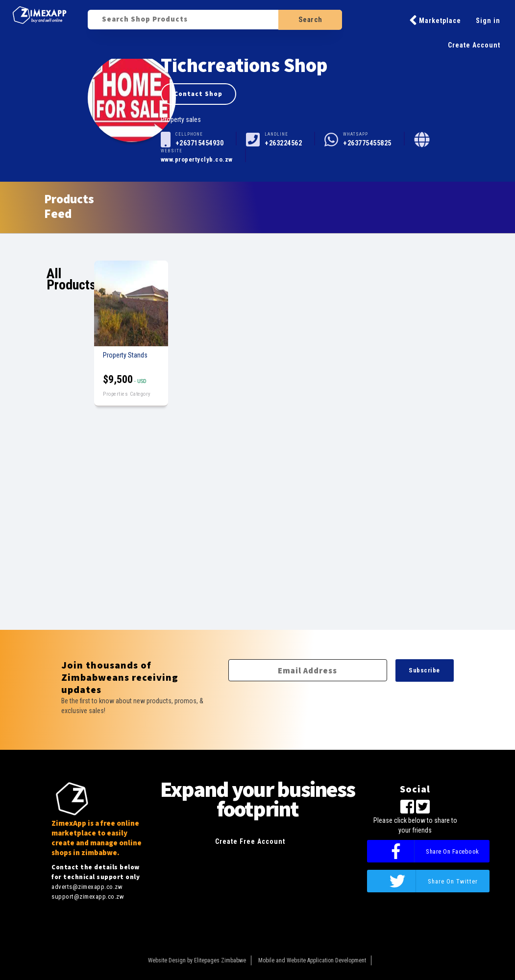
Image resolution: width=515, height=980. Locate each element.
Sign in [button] (488, 21)
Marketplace (435, 20)
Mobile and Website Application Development (312, 960)
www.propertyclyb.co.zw (197, 159)
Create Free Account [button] (250, 841)
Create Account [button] (474, 45)
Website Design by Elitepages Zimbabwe (197, 960)
